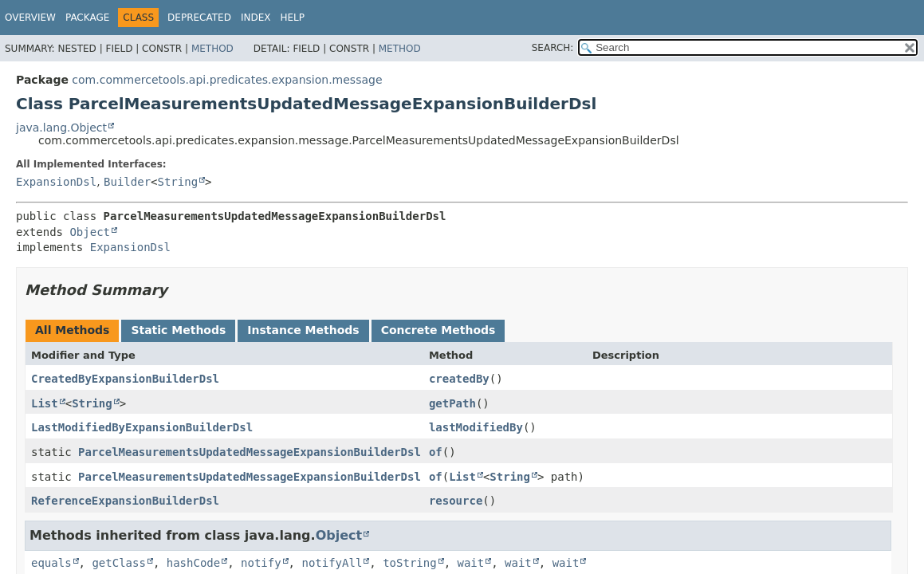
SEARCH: (553, 48)
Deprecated (199, 18)
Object (90, 232)
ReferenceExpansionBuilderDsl (125, 501)
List (45, 403)
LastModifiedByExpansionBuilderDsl (142, 427)
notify (261, 563)
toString (409, 563)
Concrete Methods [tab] (438, 330)
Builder (127, 182)
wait (470, 563)
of (436, 452)
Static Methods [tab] (178, 330)
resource (456, 501)
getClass (118, 563)
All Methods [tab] (72, 330)
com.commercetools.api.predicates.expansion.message (227, 80)
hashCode (193, 563)
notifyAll (332, 563)
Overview (30, 18)
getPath (452, 403)
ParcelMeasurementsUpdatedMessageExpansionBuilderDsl (250, 452)
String (178, 182)
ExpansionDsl (56, 182)
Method (212, 49)
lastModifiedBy (476, 427)
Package (87, 18)
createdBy (459, 379)
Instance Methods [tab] (303, 330)
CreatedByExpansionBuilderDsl (125, 379)
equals (51, 563)
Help (292, 18)
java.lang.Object (61, 128)
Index (256, 18)
